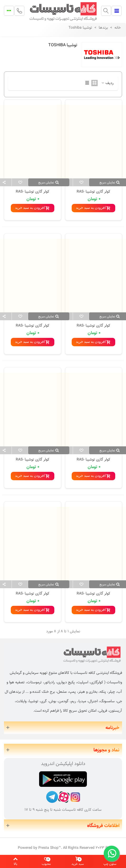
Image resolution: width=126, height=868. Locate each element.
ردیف (107, 83)
